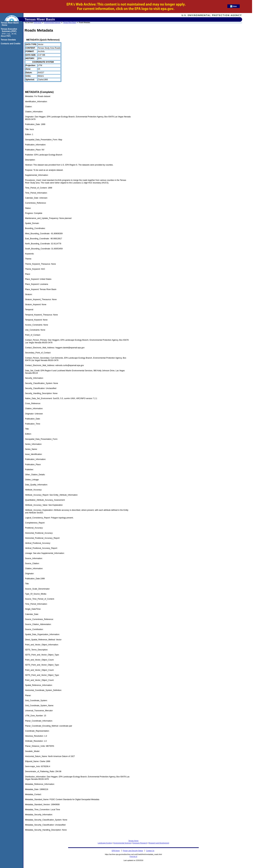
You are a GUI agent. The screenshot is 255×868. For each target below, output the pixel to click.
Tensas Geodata (9, 40)
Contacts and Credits (11, 44)
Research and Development (159, 843)
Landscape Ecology (105, 843)
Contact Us (150, 851)
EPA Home (38, 23)
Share (235, 6)
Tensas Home (133, 841)
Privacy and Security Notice (133, 851)
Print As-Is (133, 857)
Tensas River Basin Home (10, 24)
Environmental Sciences (52, 23)
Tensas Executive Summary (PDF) (9, 30)
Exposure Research (140, 843)
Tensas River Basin (70, 23)
